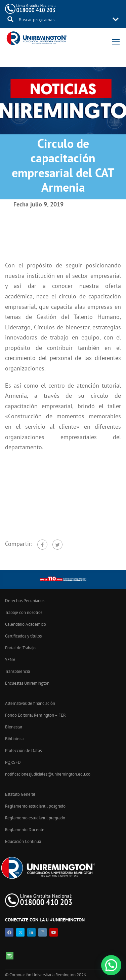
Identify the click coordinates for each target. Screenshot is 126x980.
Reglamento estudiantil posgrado (35, 806)
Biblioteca (14, 739)
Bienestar (14, 727)
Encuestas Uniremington (27, 683)
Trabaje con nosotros (24, 612)
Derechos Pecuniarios (25, 601)
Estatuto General (20, 794)
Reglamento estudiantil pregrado (35, 818)
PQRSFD (13, 762)
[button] (111, 965)
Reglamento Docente (25, 830)
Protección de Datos (23, 750)
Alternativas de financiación (30, 703)
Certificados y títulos (23, 636)
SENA (10, 660)
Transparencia (17, 671)
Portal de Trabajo (20, 648)
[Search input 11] (63, 19)
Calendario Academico (26, 624)
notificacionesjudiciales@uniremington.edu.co (48, 774)
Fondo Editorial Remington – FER (35, 715)
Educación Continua (23, 841)
